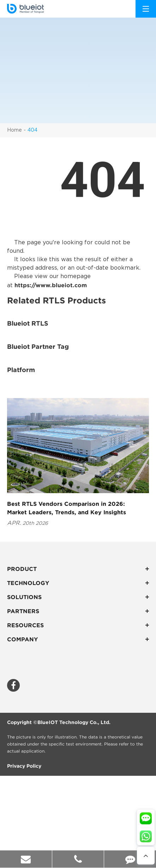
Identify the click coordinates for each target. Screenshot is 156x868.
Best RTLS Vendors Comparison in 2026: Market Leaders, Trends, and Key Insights (67, 508)
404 (32, 130)
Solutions (78, 597)
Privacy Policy (24, 766)
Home (14, 130)
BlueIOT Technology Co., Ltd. (74, 722)
